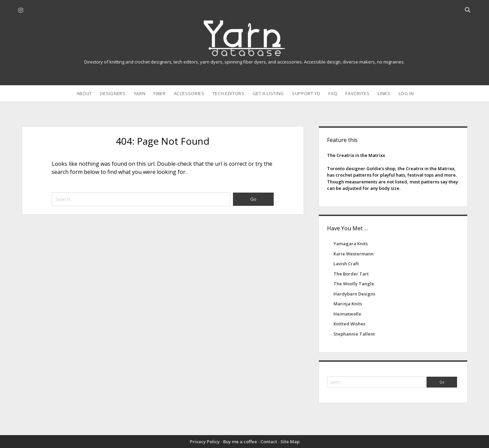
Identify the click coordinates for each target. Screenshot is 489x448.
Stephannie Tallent (354, 334)
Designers (113, 93)
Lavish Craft (346, 264)
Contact (269, 442)
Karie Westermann (354, 254)
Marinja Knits (348, 304)
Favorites (357, 93)
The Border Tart (351, 274)
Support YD (306, 93)
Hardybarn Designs (354, 294)
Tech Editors (229, 93)
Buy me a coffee (240, 442)
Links (384, 93)
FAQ (333, 93)
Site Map (290, 442)
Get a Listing (268, 93)
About (84, 93)
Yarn (140, 93)
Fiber (159, 93)
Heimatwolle (347, 314)
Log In (406, 93)
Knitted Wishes (349, 324)
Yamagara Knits (351, 244)
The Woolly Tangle (354, 284)
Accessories (189, 93)
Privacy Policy (205, 442)
